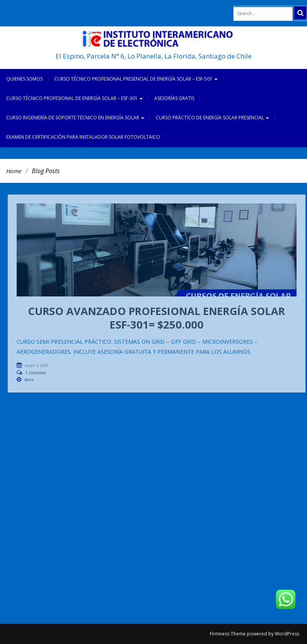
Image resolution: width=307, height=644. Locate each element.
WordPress (287, 634)
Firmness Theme (228, 634)
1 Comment (35, 373)
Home (14, 171)
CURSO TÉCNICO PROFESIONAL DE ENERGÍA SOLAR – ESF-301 (74, 98)
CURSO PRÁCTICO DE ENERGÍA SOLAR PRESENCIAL (212, 118)
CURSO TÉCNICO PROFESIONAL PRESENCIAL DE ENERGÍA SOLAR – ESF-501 (136, 79)
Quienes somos (24, 79)
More (29, 380)
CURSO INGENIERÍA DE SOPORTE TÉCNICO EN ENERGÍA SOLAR (75, 118)
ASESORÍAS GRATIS (174, 98)
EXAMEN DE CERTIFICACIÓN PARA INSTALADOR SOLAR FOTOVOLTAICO (83, 137)
